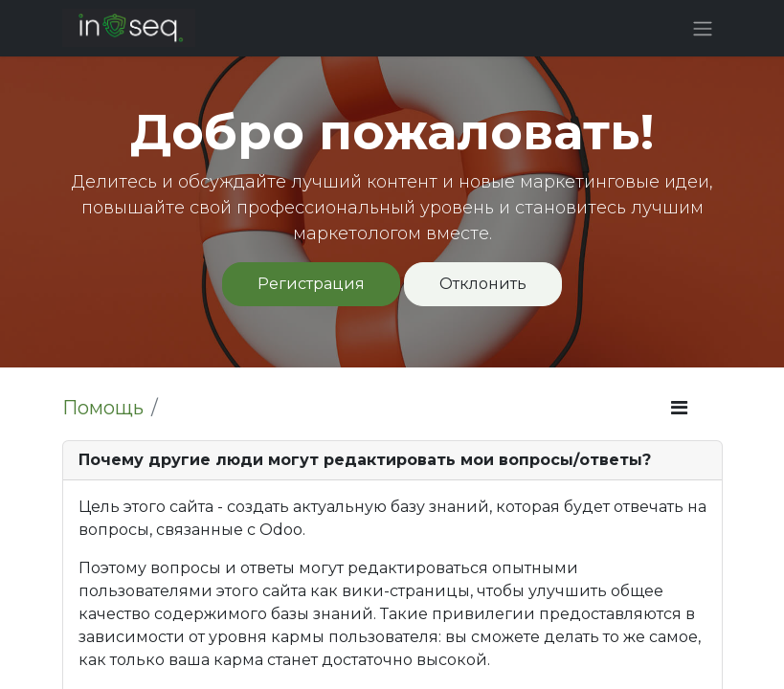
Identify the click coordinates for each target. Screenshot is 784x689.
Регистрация (311, 284)
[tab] (392, 461)
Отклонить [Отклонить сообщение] (483, 284)
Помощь (103, 408)
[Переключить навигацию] (703, 28)
